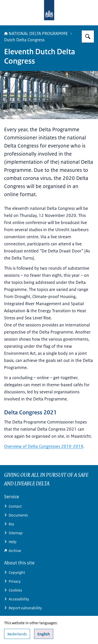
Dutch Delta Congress (24, 40)
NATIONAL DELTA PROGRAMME (36, 33)
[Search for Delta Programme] (88, 36)
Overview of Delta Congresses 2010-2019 (44, 446)
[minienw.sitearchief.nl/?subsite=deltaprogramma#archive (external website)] (49, 551)
